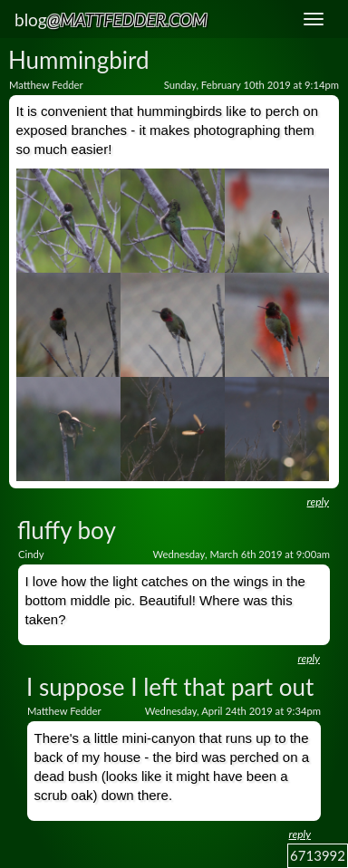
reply (318, 502)
